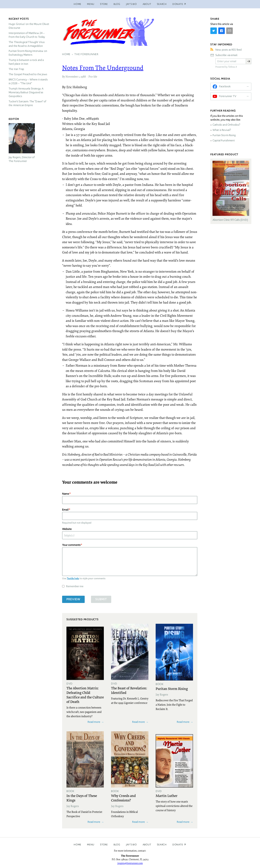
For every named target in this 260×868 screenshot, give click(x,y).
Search (162, 4)
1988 (83, 76)
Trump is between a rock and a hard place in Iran (26, 62)
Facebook (225, 86)
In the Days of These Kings (82, 798)
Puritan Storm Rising (172, 688)
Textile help (73, 578)
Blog (117, 4)
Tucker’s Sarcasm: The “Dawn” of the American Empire (27, 103)
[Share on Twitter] (214, 31)
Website (67, 529)
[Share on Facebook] (222, 31)
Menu (91, 4)
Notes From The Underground (103, 68)
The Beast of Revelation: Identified (129, 690)
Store (104, 4)
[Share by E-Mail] (229, 31)
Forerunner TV (228, 96)
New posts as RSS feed (228, 50)
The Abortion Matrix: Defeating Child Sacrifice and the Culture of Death (85, 695)
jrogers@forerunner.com (130, 863)
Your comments (71, 545)
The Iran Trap (16, 69)
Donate (178, 845)
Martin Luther (167, 796)
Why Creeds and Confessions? (123, 798)
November (72, 76)
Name (66, 494)
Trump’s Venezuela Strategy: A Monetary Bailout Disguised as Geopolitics (26, 92)
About (147, 4)
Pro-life (93, 76)
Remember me (75, 586)
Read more (94, 722)
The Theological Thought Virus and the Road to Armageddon (27, 44)
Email (65, 510)
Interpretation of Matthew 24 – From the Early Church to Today (27, 35)
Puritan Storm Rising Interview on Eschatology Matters (28, 53)
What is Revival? (222, 130)
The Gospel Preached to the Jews (28, 74)
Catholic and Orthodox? (226, 125)
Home (77, 4)
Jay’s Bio (131, 4)
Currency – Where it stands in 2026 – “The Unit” (28, 81)
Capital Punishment (224, 140)
